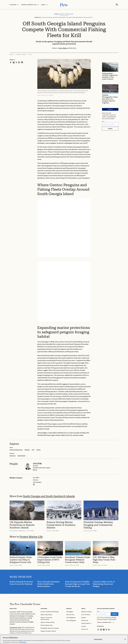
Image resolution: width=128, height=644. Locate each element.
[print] (22, 62)
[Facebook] (98, 629)
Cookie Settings (98, 640)
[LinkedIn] (104, 629)
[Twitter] (106, 629)
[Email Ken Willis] (34, 484)
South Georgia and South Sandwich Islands (49, 496)
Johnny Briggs (37, 463)
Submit (110, 128)
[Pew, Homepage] (64, 5)
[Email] (110, 124)
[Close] (125, 640)
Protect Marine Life (31, 536)
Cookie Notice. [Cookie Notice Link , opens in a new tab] (23, 643)
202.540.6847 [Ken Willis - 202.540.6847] (37, 482)
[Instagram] (101, 629)
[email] (34, 470)
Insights (69, 608)
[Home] (25, 604)
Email (103, 121)
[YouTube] (109, 629)
